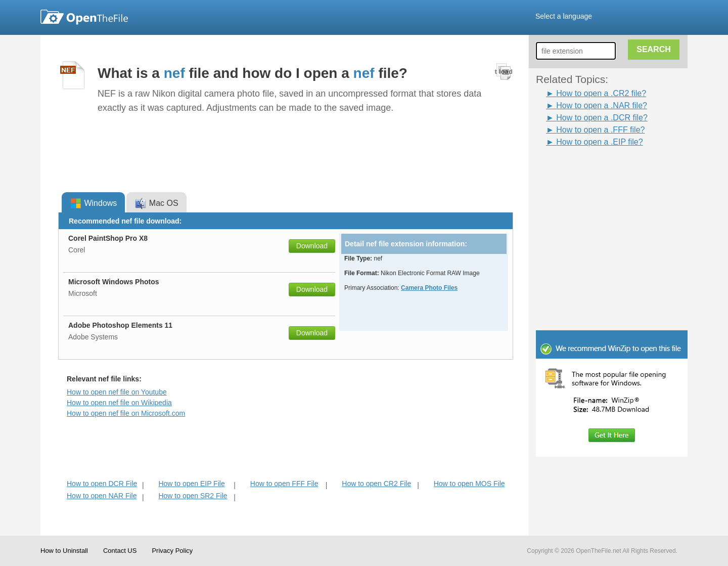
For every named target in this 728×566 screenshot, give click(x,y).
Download (312, 246)
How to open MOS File (469, 484)
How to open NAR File (102, 496)
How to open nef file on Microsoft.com (126, 413)
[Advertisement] (597, 171)
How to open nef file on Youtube (117, 392)
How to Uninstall (64, 551)
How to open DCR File (102, 484)
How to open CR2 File (376, 484)
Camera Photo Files (429, 288)
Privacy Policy (172, 551)
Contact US (120, 551)
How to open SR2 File (193, 496)
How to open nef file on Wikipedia (119, 403)
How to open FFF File (284, 484)
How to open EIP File (191, 484)
